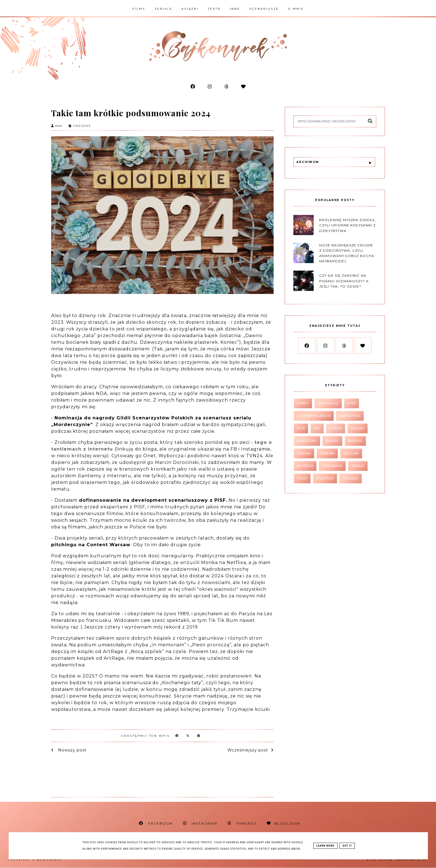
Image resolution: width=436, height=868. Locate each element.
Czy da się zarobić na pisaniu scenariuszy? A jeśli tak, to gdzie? (344, 281)
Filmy (139, 9)
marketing (307, 441)
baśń (352, 403)
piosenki (327, 453)
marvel (332, 441)
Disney (303, 403)
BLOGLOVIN (283, 823)
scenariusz (332, 466)
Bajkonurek (49, 860)
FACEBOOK (156, 823)
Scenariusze (264, 9)
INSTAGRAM (200, 823)
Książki (190, 9)
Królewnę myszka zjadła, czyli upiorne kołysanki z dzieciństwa (348, 225)
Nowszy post (72, 750)
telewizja (325, 478)
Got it (347, 846)
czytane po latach (314, 416)
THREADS (242, 823)
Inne (235, 9)
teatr (302, 478)
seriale (358, 466)
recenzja (305, 466)
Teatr (214, 9)
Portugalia (328, 403)
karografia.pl (412, 860)
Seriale (163, 9)
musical (355, 441)
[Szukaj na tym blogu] (331, 121)
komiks (336, 428)
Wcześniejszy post (248, 750)
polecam (351, 453)
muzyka (304, 453)
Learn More (325, 846)
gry (317, 428)
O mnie (296, 9)
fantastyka (350, 416)
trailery (351, 478)
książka (358, 428)
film (301, 428)
